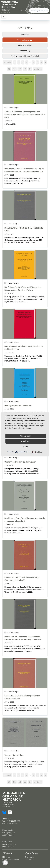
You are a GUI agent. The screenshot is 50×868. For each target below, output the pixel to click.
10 (9, 69)
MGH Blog (6, 857)
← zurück (7, 62)
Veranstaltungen (25, 45)
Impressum (29, 857)
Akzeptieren (26, 436)
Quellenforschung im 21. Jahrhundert (20, 462)
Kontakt (5, 862)
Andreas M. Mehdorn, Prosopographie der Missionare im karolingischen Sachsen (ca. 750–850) (25, 114)
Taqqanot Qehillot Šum (14, 755)
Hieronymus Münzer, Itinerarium (18, 405)
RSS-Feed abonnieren (11, 860)
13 (25, 69)
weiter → (38, 69)
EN (21, 10)
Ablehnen (26, 441)
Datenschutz (30, 860)
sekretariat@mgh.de (10, 823)
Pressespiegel (25, 51)
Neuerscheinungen (25, 40)
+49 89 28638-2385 (13, 821)
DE (25, 10)
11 (14, 69)
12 (20, 69)
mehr (26, 447)
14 (30, 69)
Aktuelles (25, 34)
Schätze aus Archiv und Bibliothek (25, 56)
